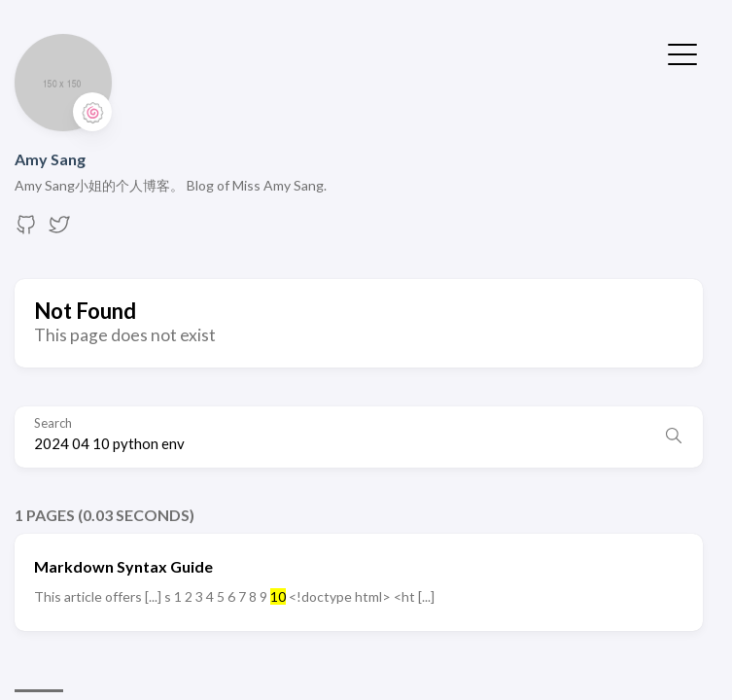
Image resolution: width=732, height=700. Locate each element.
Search (53, 423)
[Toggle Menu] (682, 52)
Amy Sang (50, 159)
